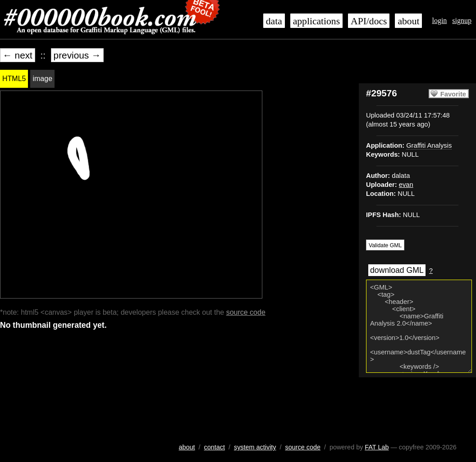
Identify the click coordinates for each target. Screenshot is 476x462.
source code (246, 312)
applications (316, 21)
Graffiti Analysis (429, 145)
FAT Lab (377, 447)
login (439, 20)
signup (462, 20)
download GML (397, 270)
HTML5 (14, 79)
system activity (255, 447)
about (408, 21)
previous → (77, 55)
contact (215, 447)
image (42, 79)
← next (18, 55)
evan (406, 185)
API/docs (369, 21)
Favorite (453, 94)
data (274, 21)
